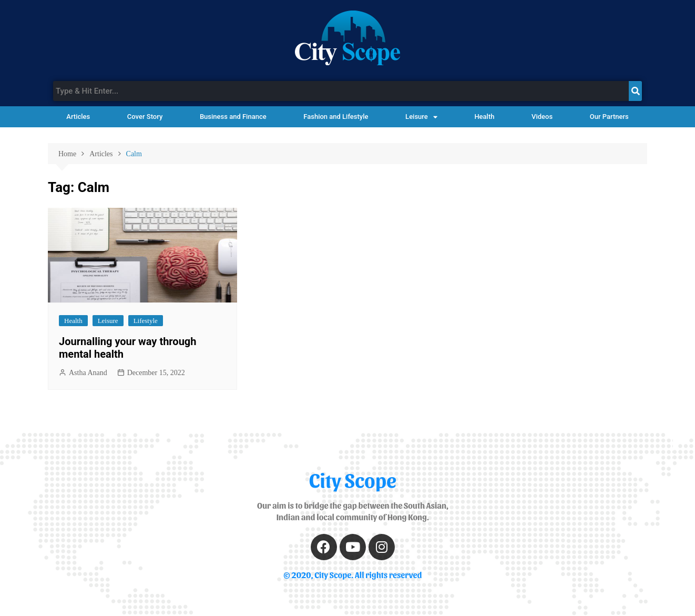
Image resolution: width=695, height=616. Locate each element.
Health (484, 117)
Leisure (421, 117)
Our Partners (609, 117)
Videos (542, 117)
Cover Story (145, 117)
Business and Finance (233, 117)
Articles (78, 117)
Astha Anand (88, 373)
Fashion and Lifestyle (336, 117)
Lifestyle (146, 321)
